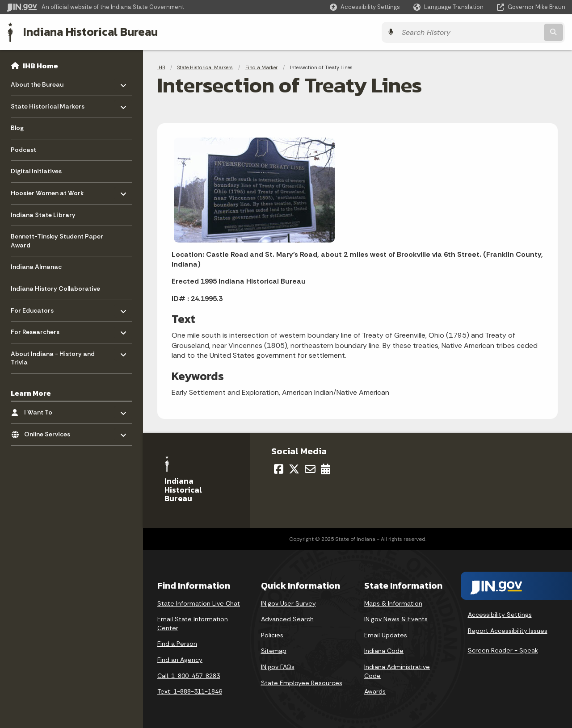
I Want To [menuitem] (50, 410)
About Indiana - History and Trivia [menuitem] (53, 356)
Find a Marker (261, 67)
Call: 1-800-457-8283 (189, 675)
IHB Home (40, 65)
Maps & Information (393, 602)
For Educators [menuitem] (37, 308)
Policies (272, 635)
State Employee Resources (302, 682)
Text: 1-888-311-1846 (190, 691)
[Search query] (497, 32)
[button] (365, 7)
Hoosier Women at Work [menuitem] (47, 190)
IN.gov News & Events (396, 619)
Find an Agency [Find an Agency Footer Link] (180, 659)
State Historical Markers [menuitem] (48, 104)
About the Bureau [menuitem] (37, 82)
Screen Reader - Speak (503, 650)
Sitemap (274, 650)
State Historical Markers (205, 67)
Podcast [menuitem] (23, 149)
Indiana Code (384, 650)
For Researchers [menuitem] (37, 329)
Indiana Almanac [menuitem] (36, 267)
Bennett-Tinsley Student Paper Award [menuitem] (57, 241)
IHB (161, 67)
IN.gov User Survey (288, 602)
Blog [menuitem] (17, 128)
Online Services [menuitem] (50, 432)
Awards (375, 691)
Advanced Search (287, 619)
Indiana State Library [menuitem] (43, 214)
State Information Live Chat (199, 602)
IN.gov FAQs (278, 666)
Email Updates (386, 635)
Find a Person (177, 643)
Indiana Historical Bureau (90, 32)
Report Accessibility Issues (508, 630)
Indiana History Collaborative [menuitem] (55, 288)
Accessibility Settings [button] (500, 614)
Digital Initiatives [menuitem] (36, 171)
